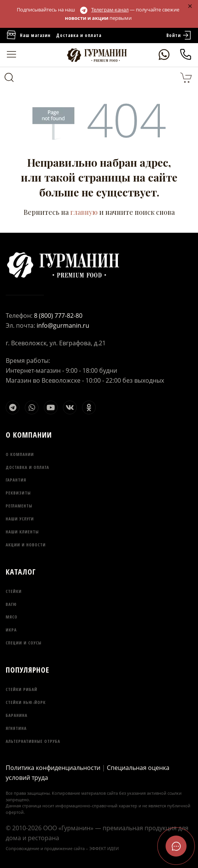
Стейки (14, 591)
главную (84, 212)
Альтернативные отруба (33, 741)
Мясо (12, 617)
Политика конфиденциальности (53, 768)
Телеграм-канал (104, 10)
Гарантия (16, 480)
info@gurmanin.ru (63, 325)
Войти (179, 35)
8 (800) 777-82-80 (58, 316)
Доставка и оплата (79, 35)
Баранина (17, 715)
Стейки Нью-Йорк (26, 702)
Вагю (11, 604)
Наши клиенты (22, 532)
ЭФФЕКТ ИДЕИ (104, 848)
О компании (20, 454)
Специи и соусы (24, 643)
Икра (11, 630)
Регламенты (19, 506)
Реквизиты (18, 493)
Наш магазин (28, 35)
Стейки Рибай (22, 689)
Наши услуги (20, 519)
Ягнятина (16, 728)
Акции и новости (26, 545)
